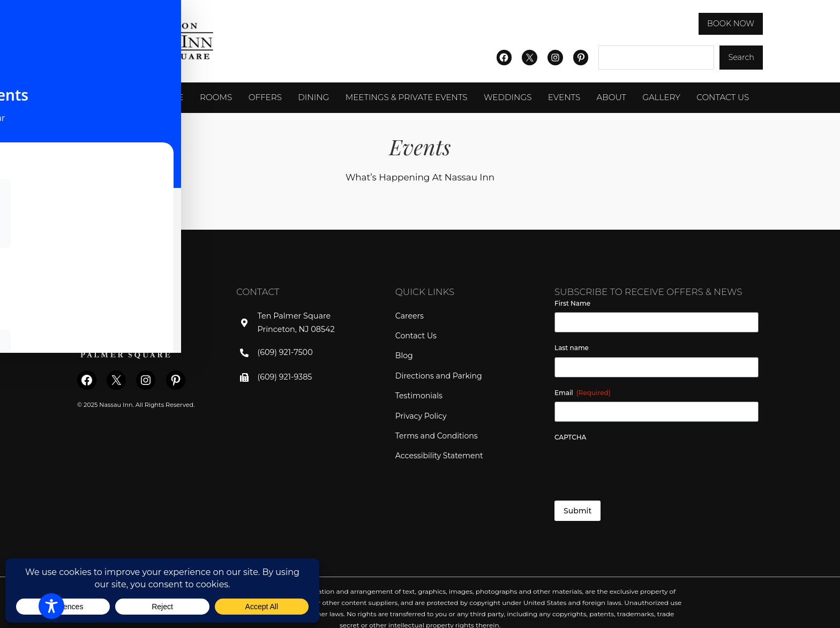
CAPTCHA (570, 437)
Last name (572, 348)
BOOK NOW (733, 24)
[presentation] (636, 467)
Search (742, 57)
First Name (572, 303)
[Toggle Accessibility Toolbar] (51, 606)
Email (583, 393)
